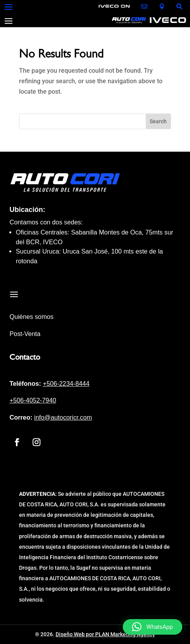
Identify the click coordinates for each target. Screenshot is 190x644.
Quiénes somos (31, 317)
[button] (153, 627)
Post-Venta (25, 334)
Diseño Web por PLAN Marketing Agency (105, 634)
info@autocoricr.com (63, 417)
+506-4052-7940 (33, 400)
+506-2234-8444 (66, 383)
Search (158, 121)
